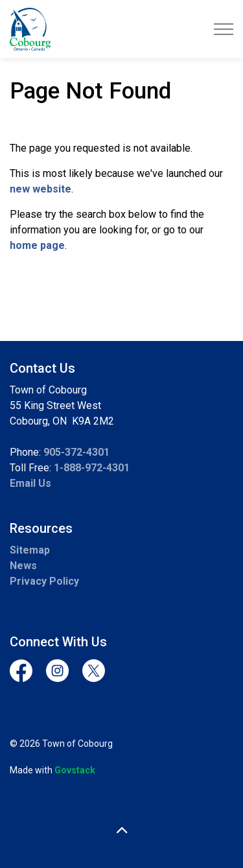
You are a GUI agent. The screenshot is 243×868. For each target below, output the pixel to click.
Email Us (30, 483)
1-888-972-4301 (92, 468)
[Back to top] (121, 831)
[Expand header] (224, 29)
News (23, 566)
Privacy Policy (44, 581)
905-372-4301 (76, 452)
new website (40, 189)
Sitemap (30, 550)
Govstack (75, 770)
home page (37, 245)
